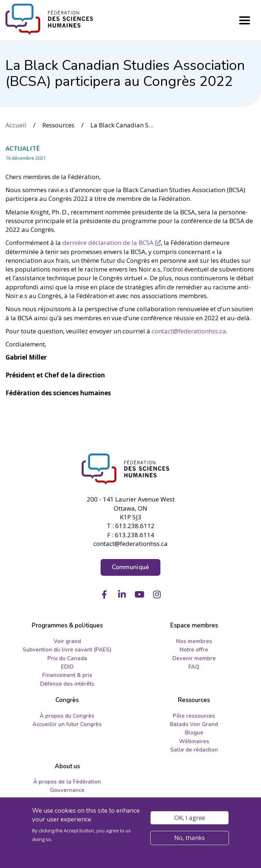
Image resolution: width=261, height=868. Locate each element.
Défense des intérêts (67, 684)
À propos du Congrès (67, 716)
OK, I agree (190, 818)
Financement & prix (67, 675)
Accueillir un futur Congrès (67, 724)
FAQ (194, 667)
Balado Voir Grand (194, 724)
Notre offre (194, 650)
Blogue (194, 733)
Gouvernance (67, 790)
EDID (67, 667)
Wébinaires (194, 741)
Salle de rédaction (194, 750)
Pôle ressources (194, 716)
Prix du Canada (67, 658)
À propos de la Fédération (67, 782)
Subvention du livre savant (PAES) (67, 650)
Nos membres (194, 641)
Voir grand (67, 641)
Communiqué (131, 567)
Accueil (16, 125)
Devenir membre (194, 658)
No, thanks (190, 838)
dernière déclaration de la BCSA (108, 243)
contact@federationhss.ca (189, 331)
